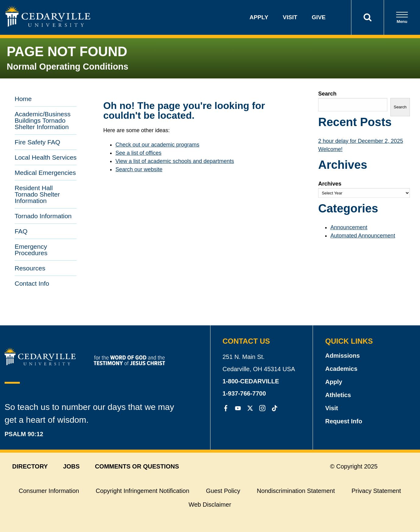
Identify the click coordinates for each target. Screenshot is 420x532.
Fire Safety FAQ (37, 142)
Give (319, 17)
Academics (341, 369)
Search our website (139, 169)
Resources (30, 268)
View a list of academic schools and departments (175, 161)
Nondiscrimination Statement (296, 491)
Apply (259, 17)
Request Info (344, 421)
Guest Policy (223, 491)
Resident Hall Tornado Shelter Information (37, 194)
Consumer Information (49, 491)
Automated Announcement (363, 236)
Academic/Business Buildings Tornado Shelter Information (43, 120)
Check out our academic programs (157, 145)
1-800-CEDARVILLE (251, 381)
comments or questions (137, 466)
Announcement (349, 227)
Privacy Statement (376, 491)
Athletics (338, 395)
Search (327, 94)
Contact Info (32, 283)
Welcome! (330, 149)
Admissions (342, 356)
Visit (290, 17)
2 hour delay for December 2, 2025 (361, 141)
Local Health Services (46, 157)
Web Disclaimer (210, 505)
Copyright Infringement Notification (143, 491)
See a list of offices (138, 153)
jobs (71, 466)
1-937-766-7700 (244, 393)
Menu (402, 18)
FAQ (21, 231)
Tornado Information (43, 216)
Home (23, 99)
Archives (330, 184)
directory (30, 466)
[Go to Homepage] (48, 25)
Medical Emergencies (45, 173)
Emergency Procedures (31, 250)
